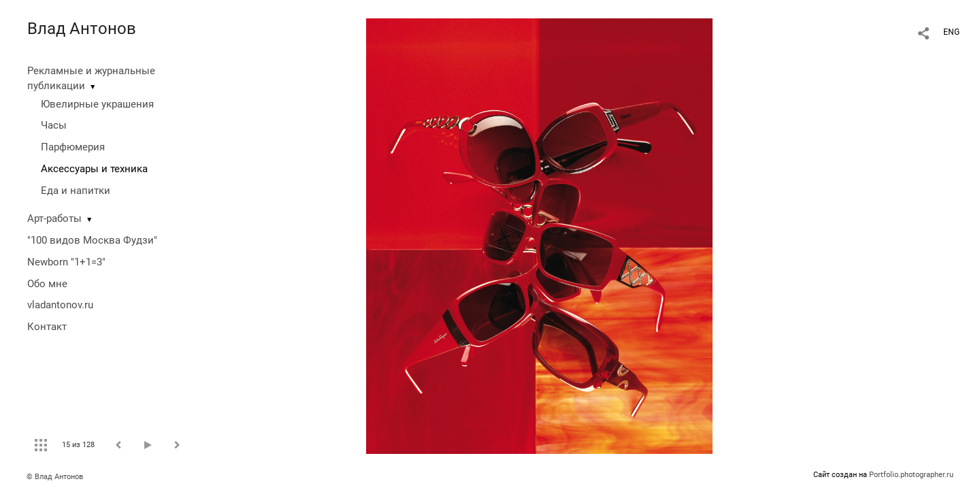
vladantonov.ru (60, 305)
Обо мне (47, 284)
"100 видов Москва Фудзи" (92, 240)
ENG (951, 32)
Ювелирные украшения (97, 104)
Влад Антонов (82, 29)
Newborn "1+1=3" (66, 262)
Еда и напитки (76, 191)
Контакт (47, 327)
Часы (54, 125)
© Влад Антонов (55, 477)
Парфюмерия (73, 147)
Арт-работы (54, 218)
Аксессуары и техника (94, 169)
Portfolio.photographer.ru (911, 475)
